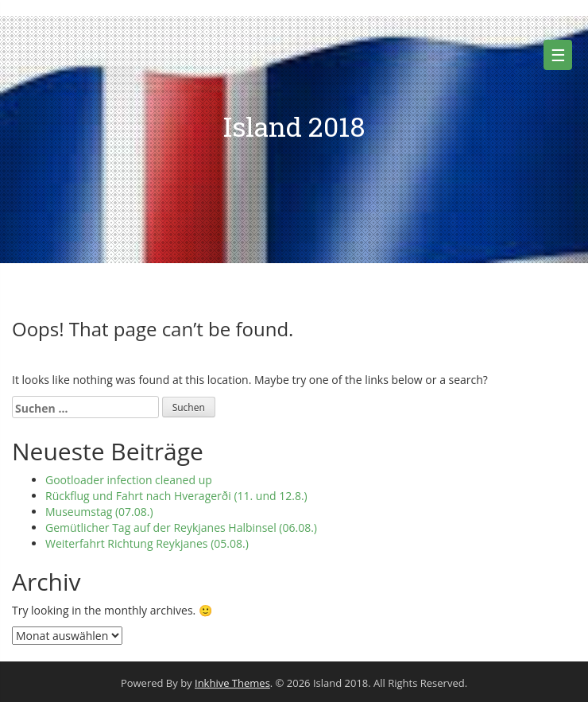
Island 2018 (294, 126)
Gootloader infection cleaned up (129, 480)
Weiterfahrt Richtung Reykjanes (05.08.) (147, 543)
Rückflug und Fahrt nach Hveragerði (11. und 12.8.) (176, 496)
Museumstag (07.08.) (99, 512)
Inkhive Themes (232, 683)
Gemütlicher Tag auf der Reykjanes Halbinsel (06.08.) (181, 527)
